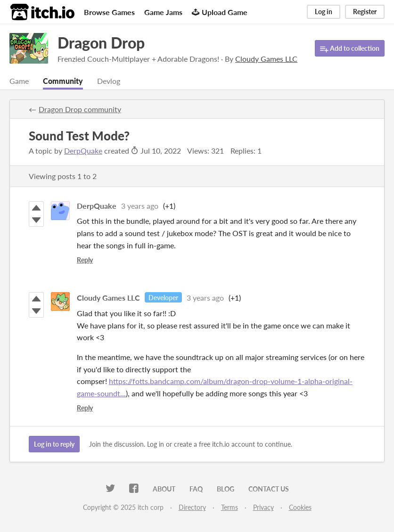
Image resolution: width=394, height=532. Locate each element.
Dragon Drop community (80, 109)
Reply (85, 260)
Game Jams (163, 12)
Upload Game (220, 12)
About (164, 489)
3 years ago (140, 206)
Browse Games (109, 12)
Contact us (269, 489)
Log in (324, 12)
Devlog (109, 81)
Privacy (263, 507)
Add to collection (350, 49)
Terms (230, 507)
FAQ (196, 489)
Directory (192, 507)
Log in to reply (54, 444)
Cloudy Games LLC (108, 298)
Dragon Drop (101, 43)
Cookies (300, 507)
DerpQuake (83, 151)
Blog (226, 489)
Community (63, 81)
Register (365, 12)
